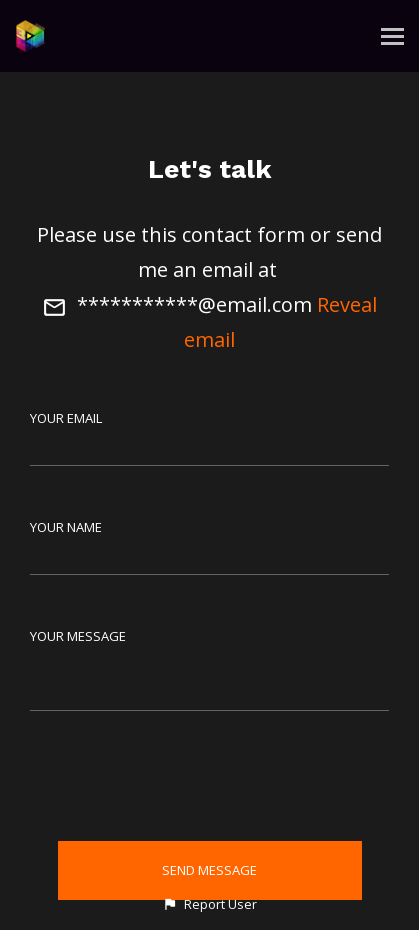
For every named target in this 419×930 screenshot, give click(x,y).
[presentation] (210, 780)
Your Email (66, 418)
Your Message (78, 636)
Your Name (66, 527)
